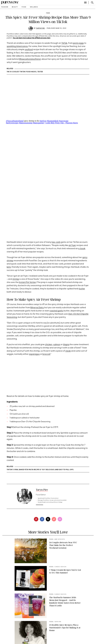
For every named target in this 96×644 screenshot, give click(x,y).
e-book (82, 249)
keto (9, 267)
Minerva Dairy (37, 308)
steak (68, 351)
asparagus (34, 354)
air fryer (72, 245)
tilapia (66, 345)
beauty (15, 7)
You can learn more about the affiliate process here (31, 38)
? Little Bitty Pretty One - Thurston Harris (61, 123)
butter (82, 289)
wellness (34, 7)
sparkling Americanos (17, 46)
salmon (57, 345)
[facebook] (42, 519)
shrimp (16, 279)
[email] (60, 519)
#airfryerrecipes (12, 123)
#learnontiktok (53, 121)
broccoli (46, 354)
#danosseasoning (26, 123)
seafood (29, 50)
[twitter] (48, 519)
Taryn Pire (40, 28)
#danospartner (39, 123)
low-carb (56, 242)
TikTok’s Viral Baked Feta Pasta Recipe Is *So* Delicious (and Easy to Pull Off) (40, 470)
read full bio (40, 505)
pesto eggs (78, 43)
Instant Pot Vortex (27, 282)
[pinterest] (36, 519)
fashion (5, 7)
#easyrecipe (64, 121)
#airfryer (43, 121)
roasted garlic (56, 311)
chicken (49, 345)
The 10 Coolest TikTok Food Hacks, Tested (25, 72)
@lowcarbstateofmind (30, 59)
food (24, 7)
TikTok (64, 43)
